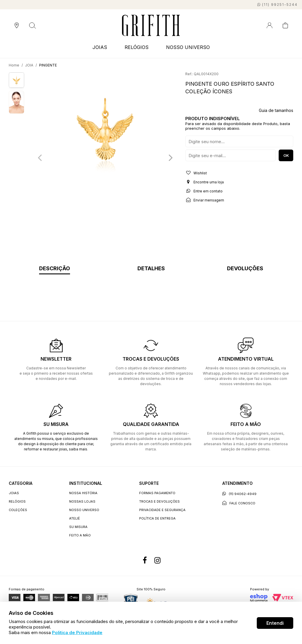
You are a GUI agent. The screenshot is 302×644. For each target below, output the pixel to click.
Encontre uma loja (205, 182)
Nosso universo (84, 510)
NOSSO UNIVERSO (188, 47)
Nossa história (83, 493)
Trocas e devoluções (159, 501)
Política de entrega (157, 518)
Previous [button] (40, 157)
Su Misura (78, 527)
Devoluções (245, 269)
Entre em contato (204, 191)
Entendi (275, 623)
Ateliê (75, 518)
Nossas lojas (82, 501)
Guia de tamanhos (276, 110)
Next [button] (171, 157)
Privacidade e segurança (162, 510)
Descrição (55, 269)
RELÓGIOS (137, 47)
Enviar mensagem (205, 200)
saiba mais (78, 449)
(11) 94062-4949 (239, 494)
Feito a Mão (80, 535)
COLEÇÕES (18, 510)
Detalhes (151, 269)
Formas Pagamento (157, 493)
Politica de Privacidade (77, 632)
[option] (105, 129)
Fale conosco (239, 503)
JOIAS (100, 47)
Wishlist (196, 173)
